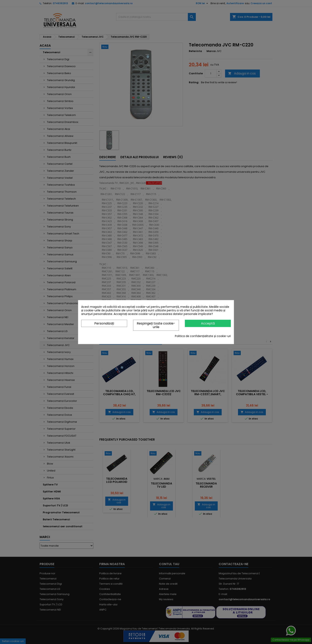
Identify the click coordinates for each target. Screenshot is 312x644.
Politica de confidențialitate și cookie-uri (203, 336)
